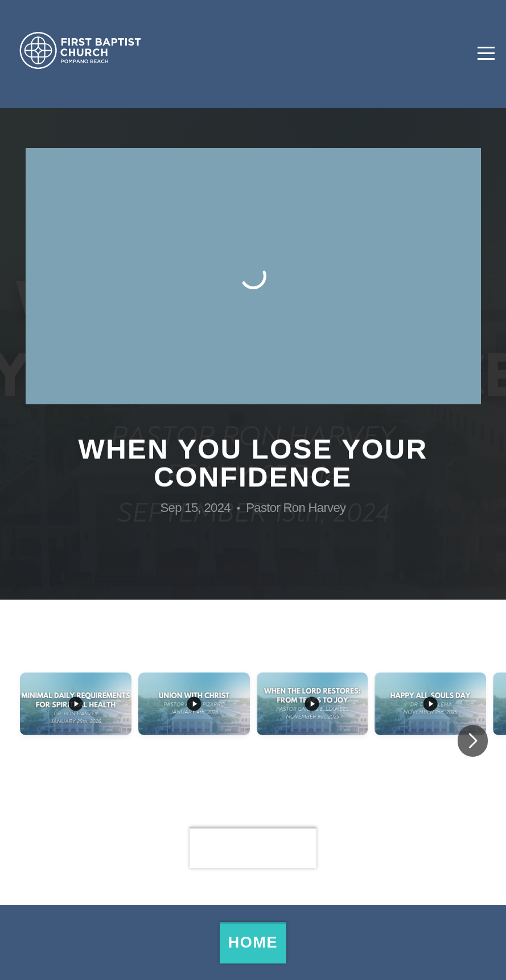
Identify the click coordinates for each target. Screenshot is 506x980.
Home (253, 942)
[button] (473, 741)
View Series (253, 847)
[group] (76, 741)
